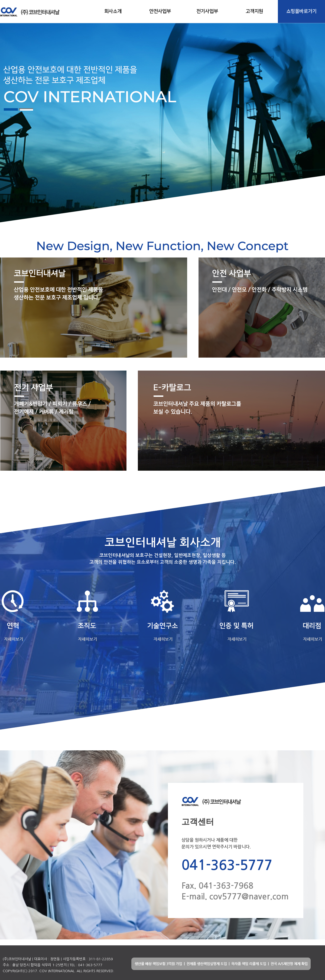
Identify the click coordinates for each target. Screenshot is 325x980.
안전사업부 (160, 11)
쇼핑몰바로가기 (301, 11)
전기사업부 (207, 11)
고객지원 (254, 11)
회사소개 (113, 11)
